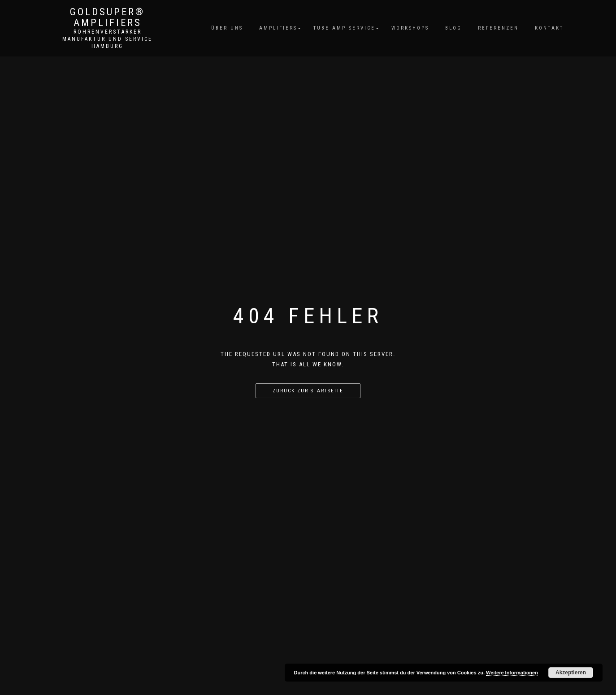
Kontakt (549, 28)
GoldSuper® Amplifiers (107, 17)
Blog (453, 28)
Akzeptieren (571, 673)
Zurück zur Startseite (308, 391)
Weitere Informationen (512, 673)
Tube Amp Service (344, 28)
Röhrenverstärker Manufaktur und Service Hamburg (107, 39)
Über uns (227, 28)
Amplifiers (278, 28)
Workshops (410, 28)
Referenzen (498, 28)
